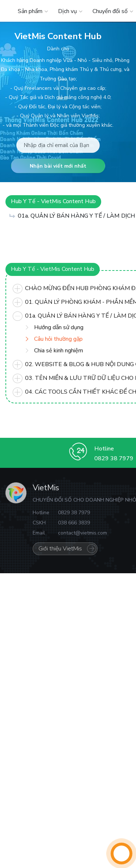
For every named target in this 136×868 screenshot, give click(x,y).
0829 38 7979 (114, 458)
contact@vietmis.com (83, 533)
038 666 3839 (74, 523)
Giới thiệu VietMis (60, 549)
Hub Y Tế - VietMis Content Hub (53, 201)
